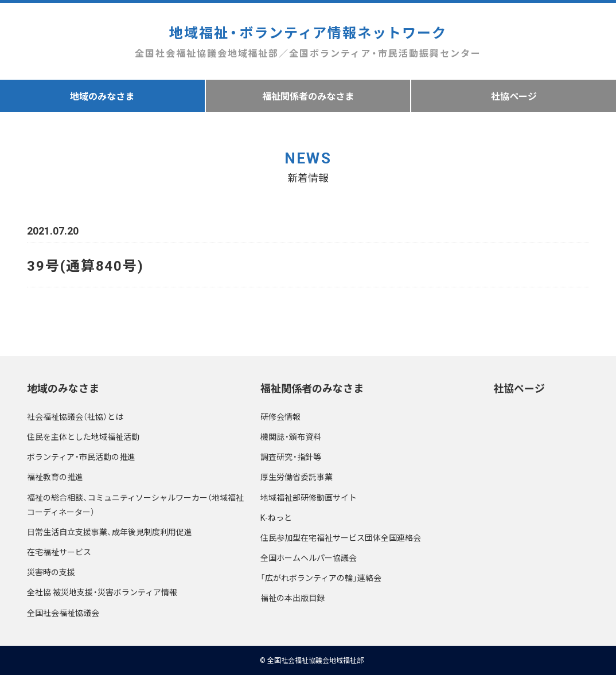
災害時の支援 (51, 572)
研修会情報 (280, 416)
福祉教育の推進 (55, 477)
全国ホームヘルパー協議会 (309, 557)
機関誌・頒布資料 (291, 436)
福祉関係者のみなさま (308, 96)
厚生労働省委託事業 (297, 477)
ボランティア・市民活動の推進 (81, 456)
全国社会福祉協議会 (63, 612)
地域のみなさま (102, 96)
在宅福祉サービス (59, 552)
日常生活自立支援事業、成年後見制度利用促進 (110, 532)
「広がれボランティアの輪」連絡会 (321, 578)
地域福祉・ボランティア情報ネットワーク (308, 42)
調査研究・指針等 (291, 456)
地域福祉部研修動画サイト (309, 497)
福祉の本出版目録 (293, 598)
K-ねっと (276, 517)
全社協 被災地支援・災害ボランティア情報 (102, 592)
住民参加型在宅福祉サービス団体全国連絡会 (341, 537)
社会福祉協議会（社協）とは (75, 416)
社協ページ (519, 388)
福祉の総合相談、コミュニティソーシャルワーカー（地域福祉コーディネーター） (135, 504)
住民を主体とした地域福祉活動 (83, 436)
